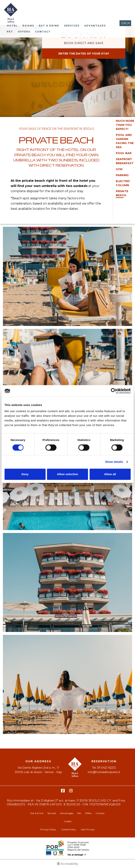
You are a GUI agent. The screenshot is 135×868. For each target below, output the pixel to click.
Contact (43, 32)
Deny (25, 474)
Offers (24, 32)
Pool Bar (124, 153)
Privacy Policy (48, 829)
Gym (119, 169)
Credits (68, 821)
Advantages (95, 26)
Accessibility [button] (69, 864)
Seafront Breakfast (125, 161)
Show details (114, 462)
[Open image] (67, 278)
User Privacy (88, 829)
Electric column (123, 183)
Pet (10, 32)
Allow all (110, 474)
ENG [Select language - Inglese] (124, 23)
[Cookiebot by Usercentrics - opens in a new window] (114, 391)
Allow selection (67, 474)
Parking (122, 175)
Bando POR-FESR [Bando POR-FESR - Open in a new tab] (67, 848)
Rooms (28, 26)
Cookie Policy (68, 829)
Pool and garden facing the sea (125, 141)
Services (72, 26)
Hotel (12, 26)
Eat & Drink (49, 26)
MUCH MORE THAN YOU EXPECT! (125, 125)
